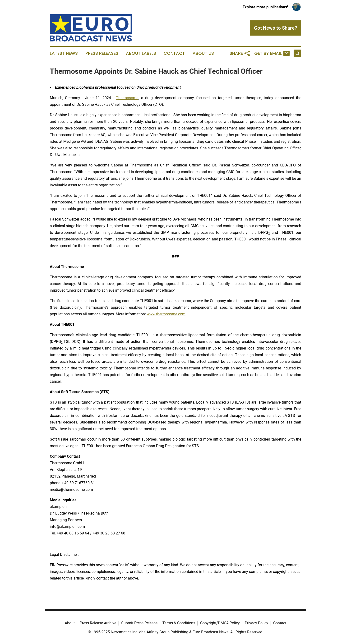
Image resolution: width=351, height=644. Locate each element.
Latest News (64, 53)
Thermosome (127, 98)
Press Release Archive (98, 623)
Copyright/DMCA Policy (220, 623)
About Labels (141, 53)
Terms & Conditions (179, 623)
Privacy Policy (256, 623)
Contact (174, 53)
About (70, 623)
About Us (203, 53)
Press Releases (102, 53)
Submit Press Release (139, 623)
